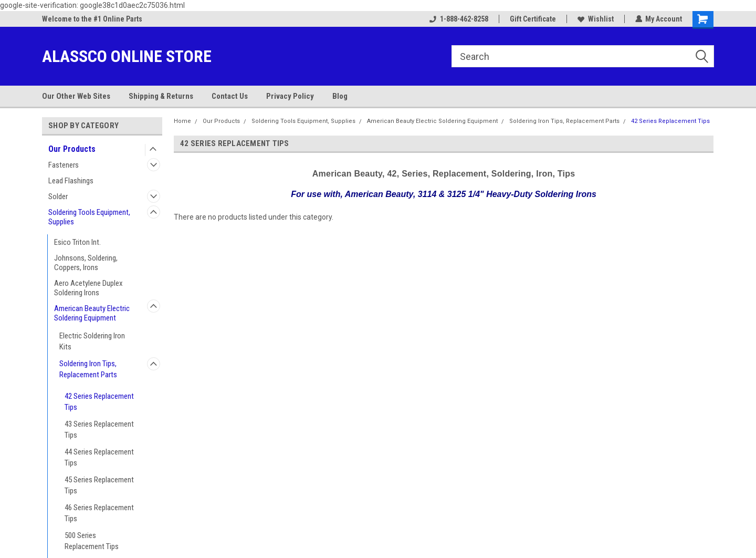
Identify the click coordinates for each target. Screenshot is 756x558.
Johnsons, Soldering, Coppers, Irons (86, 263)
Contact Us (230, 96)
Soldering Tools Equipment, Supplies (89, 217)
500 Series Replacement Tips (92, 541)
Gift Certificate (532, 19)
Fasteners (64, 165)
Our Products (72, 149)
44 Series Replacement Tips (99, 457)
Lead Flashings (71, 181)
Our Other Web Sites (76, 96)
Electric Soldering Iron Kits (92, 341)
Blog (340, 96)
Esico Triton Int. (77, 242)
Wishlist (595, 19)
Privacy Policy (290, 96)
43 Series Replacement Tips (99, 430)
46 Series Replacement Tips (99, 513)
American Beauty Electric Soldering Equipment (92, 313)
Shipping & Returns (161, 96)
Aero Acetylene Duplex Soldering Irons (88, 288)
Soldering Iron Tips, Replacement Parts (88, 369)
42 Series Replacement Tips (99, 402)
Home (182, 121)
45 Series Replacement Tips (99, 485)
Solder (58, 197)
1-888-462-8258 (458, 19)
